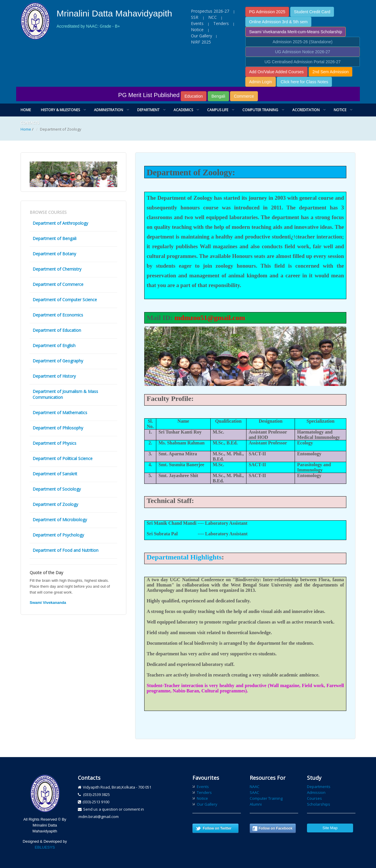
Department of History (54, 376)
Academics (183, 110)
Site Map (330, 828)
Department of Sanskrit (55, 474)
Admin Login (261, 82)
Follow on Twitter (217, 828)
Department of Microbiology (60, 520)
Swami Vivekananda (48, 603)
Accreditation (306, 110)
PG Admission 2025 (267, 12)
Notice (197, 30)
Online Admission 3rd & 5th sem (278, 22)
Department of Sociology (57, 489)
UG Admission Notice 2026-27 (303, 52)
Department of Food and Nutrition (66, 550)
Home (26, 110)
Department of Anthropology (60, 223)
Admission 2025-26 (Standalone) (303, 42)
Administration (109, 110)
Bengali (218, 96)
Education (194, 96)
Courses (314, 798)
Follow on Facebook (275, 828)
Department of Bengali (54, 238)
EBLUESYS (45, 847)
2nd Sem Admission (330, 72)
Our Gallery (202, 36)
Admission (316, 792)
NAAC (255, 787)
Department (148, 110)
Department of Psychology (58, 535)
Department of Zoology (55, 504)
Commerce (244, 96)
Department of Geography (58, 361)
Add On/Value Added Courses (276, 72)
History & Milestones (60, 110)
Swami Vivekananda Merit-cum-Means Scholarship (296, 32)
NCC (213, 17)
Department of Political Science (63, 458)
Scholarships (319, 804)
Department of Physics (54, 443)
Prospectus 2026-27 (210, 11)
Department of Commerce (58, 284)
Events (197, 23)
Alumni (256, 804)
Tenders (221, 23)
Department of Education (57, 330)
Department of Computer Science (65, 300)
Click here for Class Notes (304, 82)
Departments (319, 787)
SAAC (254, 792)
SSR (195, 17)
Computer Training (260, 110)
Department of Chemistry (57, 269)
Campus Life (218, 110)
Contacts (30, 123)
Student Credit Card (312, 12)
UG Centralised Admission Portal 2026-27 (302, 62)
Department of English (54, 345)
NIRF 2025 (201, 42)
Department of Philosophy (58, 428)
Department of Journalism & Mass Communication (65, 394)
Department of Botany (54, 254)
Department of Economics (58, 315)
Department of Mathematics (60, 413)
